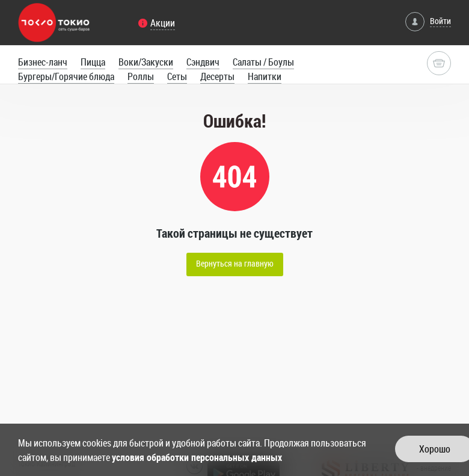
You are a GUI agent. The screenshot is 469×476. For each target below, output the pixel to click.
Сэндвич (203, 62)
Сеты (177, 76)
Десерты (217, 76)
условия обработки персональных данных (197, 457)
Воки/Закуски (146, 62)
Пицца (93, 62)
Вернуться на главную (235, 263)
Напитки (265, 76)
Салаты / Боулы (263, 62)
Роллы (141, 76)
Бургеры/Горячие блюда (66, 76)
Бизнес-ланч (43, 62)
